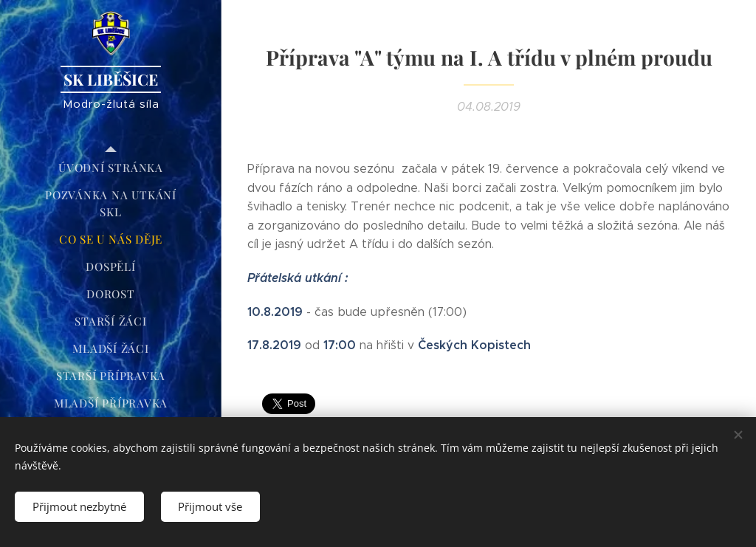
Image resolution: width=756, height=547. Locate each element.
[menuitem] (111, 168)
